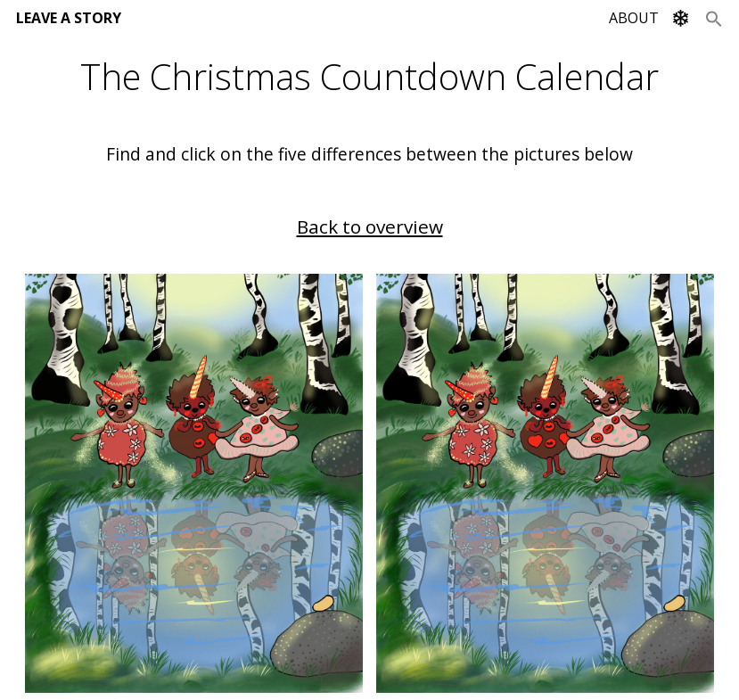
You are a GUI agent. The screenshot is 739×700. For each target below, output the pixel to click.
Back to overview (370, 226)
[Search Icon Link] (714, 18)
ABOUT (634, 18)
